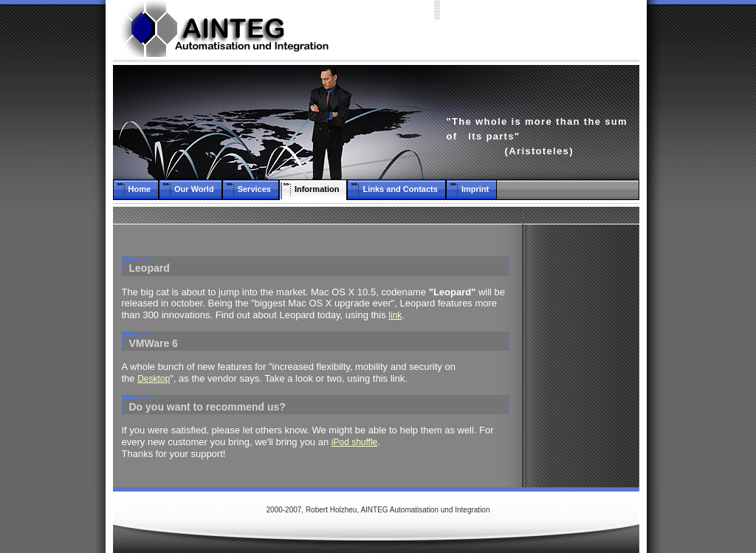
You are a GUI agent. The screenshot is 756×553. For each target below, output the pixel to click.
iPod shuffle (355, 442)
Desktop (154, 379)
